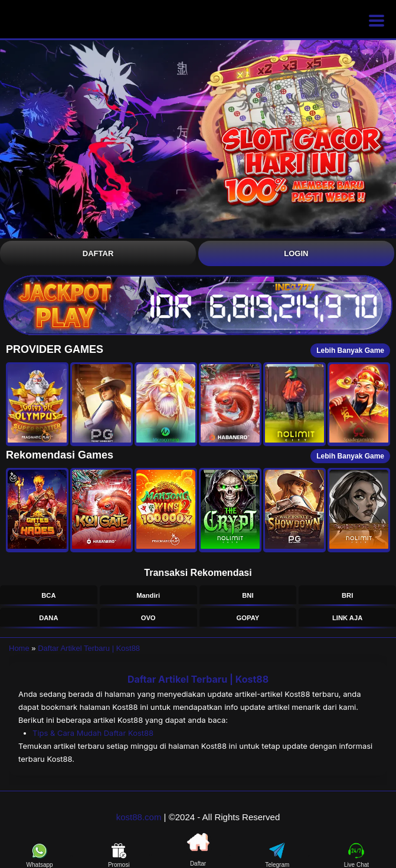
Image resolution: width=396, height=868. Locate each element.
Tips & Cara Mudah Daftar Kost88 (93, 733)
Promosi (119, 855)
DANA (48, 618)
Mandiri (148, 595)
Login (296, 253)
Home (19, 648)
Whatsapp (40, 855)
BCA (48, 595)
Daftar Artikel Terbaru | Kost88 (89, 648)
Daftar (98, 253)
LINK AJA (347, 618)
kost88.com (139, 817)
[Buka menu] (377, 21)
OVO (148, 618)
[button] (37, 404)
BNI (248, 595)
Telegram (277, 855)
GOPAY (248, 618)
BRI (347, 595)
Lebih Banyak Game (350, 351)
